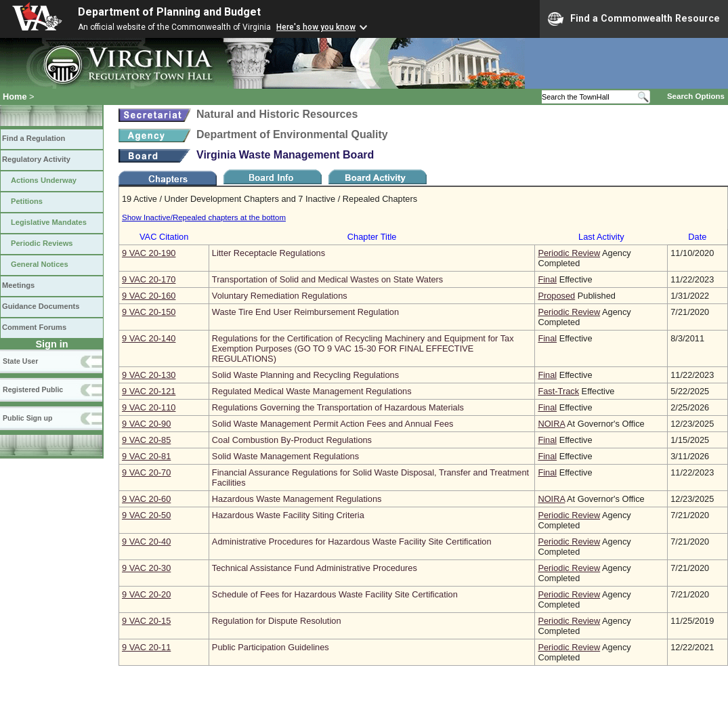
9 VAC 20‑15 (146, 621)
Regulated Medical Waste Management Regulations (312, 391)
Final (547, 279)
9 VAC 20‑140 (149, 338)
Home (15, 97)
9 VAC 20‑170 (149, 279)
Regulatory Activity (36, 159)
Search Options (696, 96)
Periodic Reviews (42, 243)
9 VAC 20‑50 (146, 515)
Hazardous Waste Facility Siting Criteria (288, 515)
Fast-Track (558, 391)
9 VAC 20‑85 (146, 440)
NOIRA (551, 424)
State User (20, 361)
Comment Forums (34, 327)
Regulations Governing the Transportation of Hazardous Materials (338, 407)
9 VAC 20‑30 (146, 568)
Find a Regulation (34, 138)
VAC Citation (164, 237)
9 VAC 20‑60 (146, 499)
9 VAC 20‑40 (146, 542)
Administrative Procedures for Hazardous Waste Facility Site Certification (352, 542)
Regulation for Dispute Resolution (277, 621)
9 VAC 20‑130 (149, 375)
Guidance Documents (41, 306)
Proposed (556, 296)
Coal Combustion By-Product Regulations (292, 440)
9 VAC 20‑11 (146, 647)
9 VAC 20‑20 (146, 594)
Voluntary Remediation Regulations (280, 296)
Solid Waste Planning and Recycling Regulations (305, 375)
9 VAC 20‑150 (149, 312)
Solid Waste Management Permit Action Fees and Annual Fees (333, 424)
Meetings (18, 285)
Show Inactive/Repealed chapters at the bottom (204, 217)
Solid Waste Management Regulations (285, 456)
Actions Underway (44, 180)
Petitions (27, 201)
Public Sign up (27, 418)
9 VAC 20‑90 (146, 424)
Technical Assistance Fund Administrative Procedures (315, 568)
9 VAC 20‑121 (149, 391)
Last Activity (601, 237)
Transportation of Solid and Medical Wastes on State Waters (327, 279)
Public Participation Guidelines (271, 647)
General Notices (40, 264)
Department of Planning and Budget (169, 12)
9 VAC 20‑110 (149, 407)
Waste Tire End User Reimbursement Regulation (305, 312)
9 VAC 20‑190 (149, 253)
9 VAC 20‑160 (149, 296)
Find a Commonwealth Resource (634, 19)
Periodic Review (569, 253)
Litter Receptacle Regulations (269, 253)
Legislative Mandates (49, 222)
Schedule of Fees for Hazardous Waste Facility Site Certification (335, 594)
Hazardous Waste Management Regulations (297, 499)
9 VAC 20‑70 (146, 472)
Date (697, 237)
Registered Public (33, 389)
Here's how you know (316, 27)
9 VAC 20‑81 (146, 456)
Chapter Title (372, 237)
